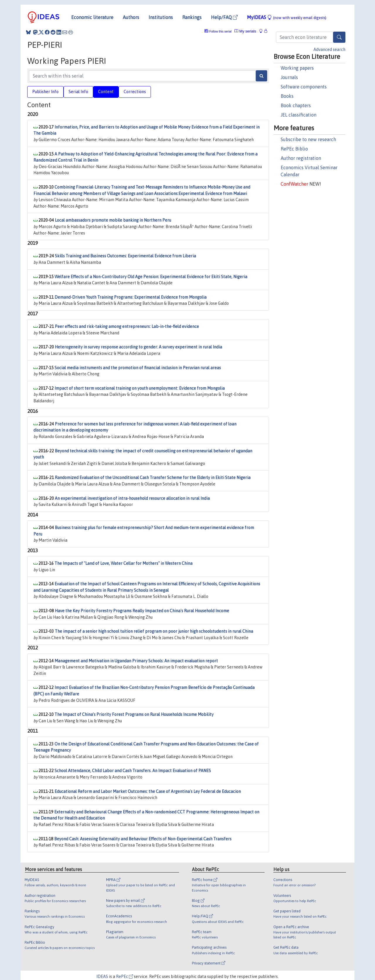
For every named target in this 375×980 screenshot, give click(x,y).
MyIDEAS (287, 17)
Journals (289, 77)
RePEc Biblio (294, 149)
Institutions (161, 17)
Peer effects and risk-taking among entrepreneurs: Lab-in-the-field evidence (127, 326)
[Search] (339, 37)
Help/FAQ (224, 17)
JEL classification (299, 115)
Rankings (192, 17)
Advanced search (329, 49)
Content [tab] (106, 92)
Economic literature (92, 17)
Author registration (301, 158)
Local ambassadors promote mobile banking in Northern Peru (113, 220)
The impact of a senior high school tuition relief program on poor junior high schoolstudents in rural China (154, 631)
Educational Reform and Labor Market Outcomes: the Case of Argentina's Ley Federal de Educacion (148, 791)
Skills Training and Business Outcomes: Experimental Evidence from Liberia (125, 256)
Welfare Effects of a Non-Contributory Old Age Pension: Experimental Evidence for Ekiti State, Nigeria (151, 277)
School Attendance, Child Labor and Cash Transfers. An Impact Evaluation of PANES (133, 771)
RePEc (125, 976)
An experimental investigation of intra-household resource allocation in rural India (132, 498)
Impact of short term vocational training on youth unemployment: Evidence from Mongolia (140, 388)
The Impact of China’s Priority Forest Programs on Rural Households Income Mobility (134, 714)
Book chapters (296, 105)
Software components (304, 87)
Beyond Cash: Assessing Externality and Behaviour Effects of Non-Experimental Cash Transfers (143, 839)
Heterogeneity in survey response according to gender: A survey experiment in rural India (138, 347)
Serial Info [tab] (78, 92)
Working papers (297, 68)
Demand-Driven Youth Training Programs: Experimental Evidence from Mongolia (131, 297)
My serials (245, 31)
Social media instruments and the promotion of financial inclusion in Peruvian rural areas (138, 368)
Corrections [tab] (135, 92)
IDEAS (102, 976)
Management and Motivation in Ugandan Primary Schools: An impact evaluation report (136, 661)
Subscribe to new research (308, 139)
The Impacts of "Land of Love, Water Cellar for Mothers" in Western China (123, 563)
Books (287, 96)
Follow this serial (221, 31)
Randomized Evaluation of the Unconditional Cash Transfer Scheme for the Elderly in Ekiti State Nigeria (153, 478)
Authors (131, 17)
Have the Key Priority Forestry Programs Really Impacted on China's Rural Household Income (142, 611)
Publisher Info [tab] (45, 92)
